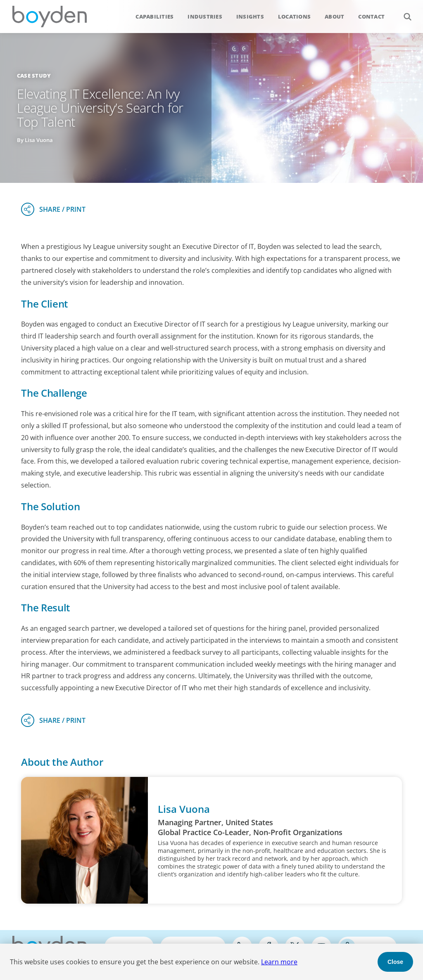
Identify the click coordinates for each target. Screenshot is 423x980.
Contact (371, 17)
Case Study (34, 76)
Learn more (279, 962)
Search (403, 12)
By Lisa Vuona (35, 140)
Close (395, 962)
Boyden (50, 17)
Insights (250, 17)
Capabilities (154, 17)
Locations (294, 17)
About (334, 17)
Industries (205, 17)
